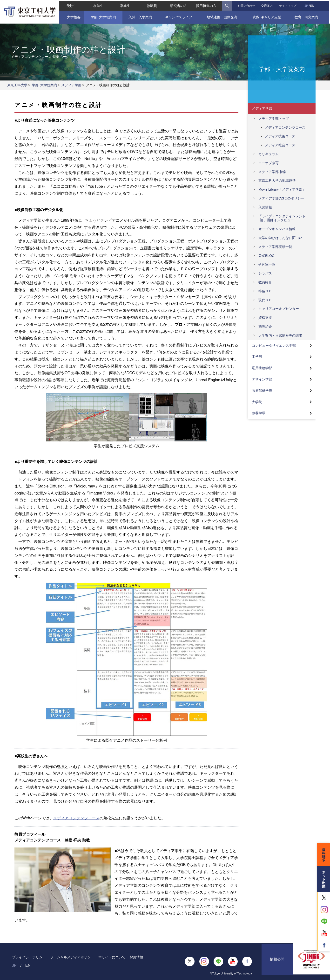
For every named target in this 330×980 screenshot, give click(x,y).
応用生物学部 (262, 368)
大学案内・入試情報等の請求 (280, 335)
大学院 (257, 402)
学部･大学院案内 (103, 16)
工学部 (257, 357)
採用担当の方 (206, 5)
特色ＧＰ (265, 291)
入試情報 (265, 207)
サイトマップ (288, 5)
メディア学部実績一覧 (275, 247)
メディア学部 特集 (272, 172)
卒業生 (125, 5)
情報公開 (277, 961)
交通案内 (267, 5)
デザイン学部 (262, 379)
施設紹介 (265, 327)
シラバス (265, 273)
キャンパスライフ (178, 16)
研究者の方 (179, 5)
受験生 (71, 5)
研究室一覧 (267, 264)
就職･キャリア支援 (267, 16)
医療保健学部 (262, 391)
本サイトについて (112, 957)
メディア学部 (71, 85)
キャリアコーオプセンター (279, 309)
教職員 (152, 5)
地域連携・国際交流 (222, 16)
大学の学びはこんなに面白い (280, 238)
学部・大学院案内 (282, 69)
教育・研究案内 (307, 16)
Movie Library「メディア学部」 (282, 189)
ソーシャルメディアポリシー (72, 957)
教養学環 (259, 413)
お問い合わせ (247, 5)
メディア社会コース (280, 145)
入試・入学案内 (140, 16)
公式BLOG (266, 256)
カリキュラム (269, 154)
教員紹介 (265, 282)
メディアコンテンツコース (76, 818)
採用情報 (136, 957)
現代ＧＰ (265, 300)
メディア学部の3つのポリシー (281, 198)
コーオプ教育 (269, 163)
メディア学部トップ (274, 119)
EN (313, 5)
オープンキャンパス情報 (277, 229)
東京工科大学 (17, 85)
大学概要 (73, 16)
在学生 (98, 5)
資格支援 (265, 318)
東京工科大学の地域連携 (277, 180)
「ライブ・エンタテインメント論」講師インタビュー (282, 218)
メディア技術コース (280, 136)
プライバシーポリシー (29, 957)
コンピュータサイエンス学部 (274, 346)
